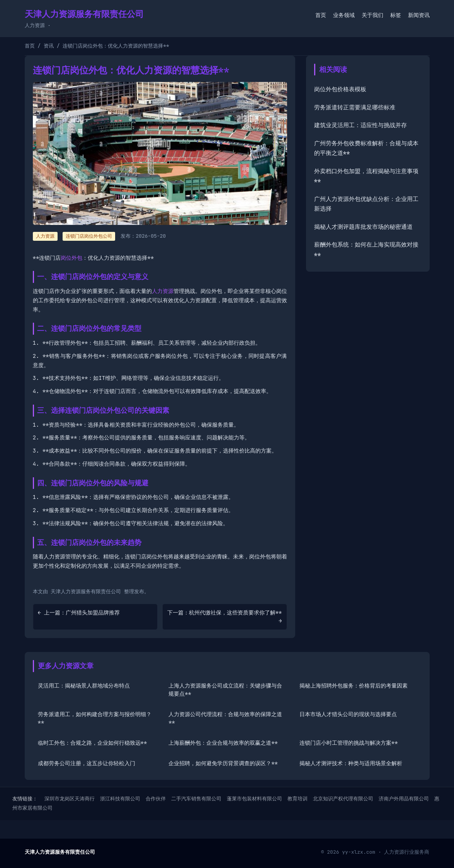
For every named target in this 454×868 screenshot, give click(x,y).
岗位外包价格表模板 (340, 89)
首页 (321, 15)
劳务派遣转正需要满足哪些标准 (355, 107)
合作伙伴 (156, 799)
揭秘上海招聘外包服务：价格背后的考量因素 (354, 686)
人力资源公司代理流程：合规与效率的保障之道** (225, 718)
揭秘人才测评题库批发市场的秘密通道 (363, 227)
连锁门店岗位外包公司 (89, 236)
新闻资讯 (419, 15)
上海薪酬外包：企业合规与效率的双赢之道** (223, 743)
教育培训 (298, 799)
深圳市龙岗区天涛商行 (70, 799)
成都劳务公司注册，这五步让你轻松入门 (87, 763)
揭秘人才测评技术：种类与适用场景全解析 (351, 763)
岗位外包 (71, 258)
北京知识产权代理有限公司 (343, 799)
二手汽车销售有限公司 (196, 799)
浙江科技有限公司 (120, 799)
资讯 (49, 46)
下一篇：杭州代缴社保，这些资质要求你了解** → (225, 617)
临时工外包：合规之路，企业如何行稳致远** (93, 743)
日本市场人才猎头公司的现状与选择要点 (348, 714)
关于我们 (372, 15)
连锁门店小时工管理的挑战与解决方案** (349, 743)
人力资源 (163, 291)
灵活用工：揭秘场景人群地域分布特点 (84, 686)
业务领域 (344, 15)
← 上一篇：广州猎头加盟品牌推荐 (79, 613)
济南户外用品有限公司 (404, 799)
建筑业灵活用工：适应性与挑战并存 (360, 125)
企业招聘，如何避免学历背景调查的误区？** (223, 763)
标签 (396, 15)
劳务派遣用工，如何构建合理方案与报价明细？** (95, 718)
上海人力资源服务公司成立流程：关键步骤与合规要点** (225, 690)
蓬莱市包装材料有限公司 (254, 799)
